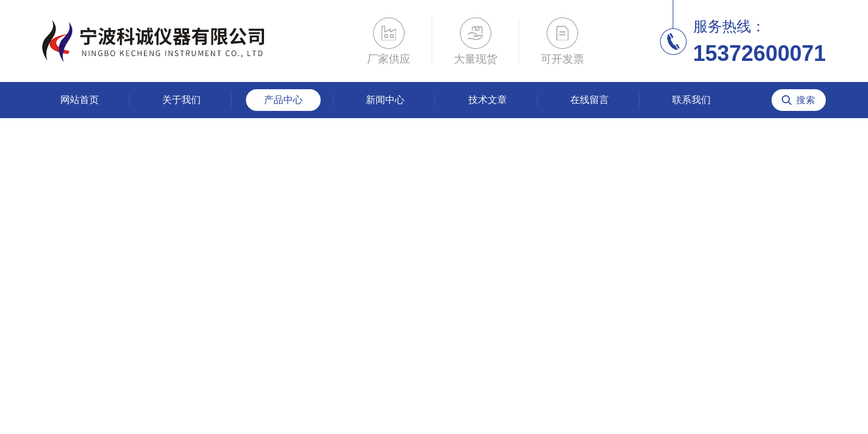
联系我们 (691, 100)
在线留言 (590, 100)
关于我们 (181, 100)
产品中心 (283, 100)
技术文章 (488, 100)
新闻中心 (385, 100)
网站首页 (80, 100)
